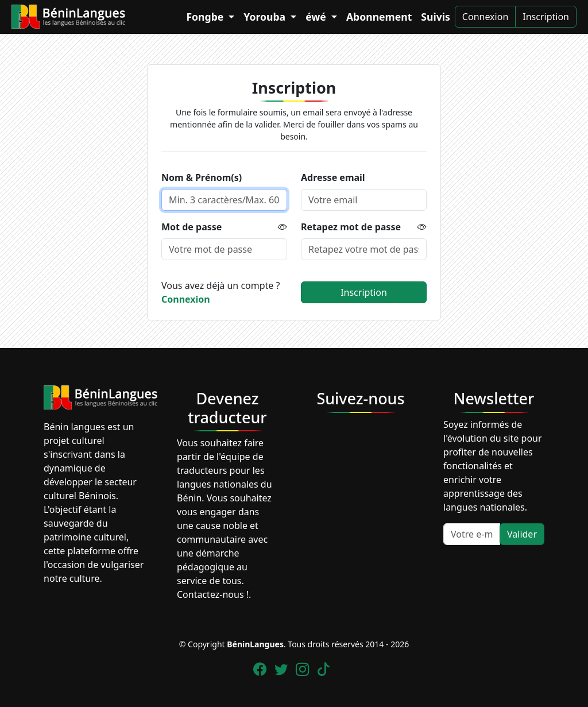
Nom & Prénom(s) (202, 177)
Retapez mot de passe (351, 227)
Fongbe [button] (206, 17)
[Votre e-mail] (472, 534)
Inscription (546, 17)
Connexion (485, 17)
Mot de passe (192, 227)
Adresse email (333, 177)
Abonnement (379, 17)
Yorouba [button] (266, 17)
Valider (522, 534)
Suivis (436, 17)
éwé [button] (317, 17)
